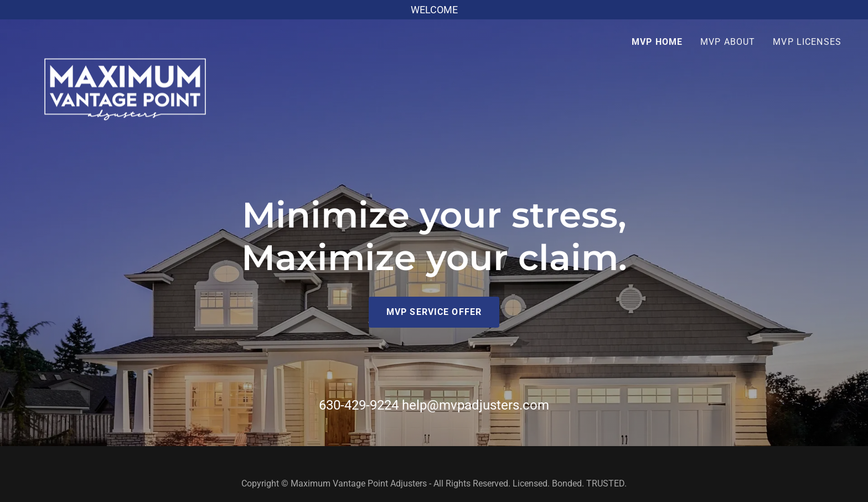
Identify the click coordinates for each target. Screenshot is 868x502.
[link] (125, 39)
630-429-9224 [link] (359, 405)
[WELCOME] (434, 10)
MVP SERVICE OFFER (434, 312)
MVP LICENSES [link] (807, 42)
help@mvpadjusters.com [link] (476, 405)
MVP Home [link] (657, 42)
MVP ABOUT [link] (728, 42)
